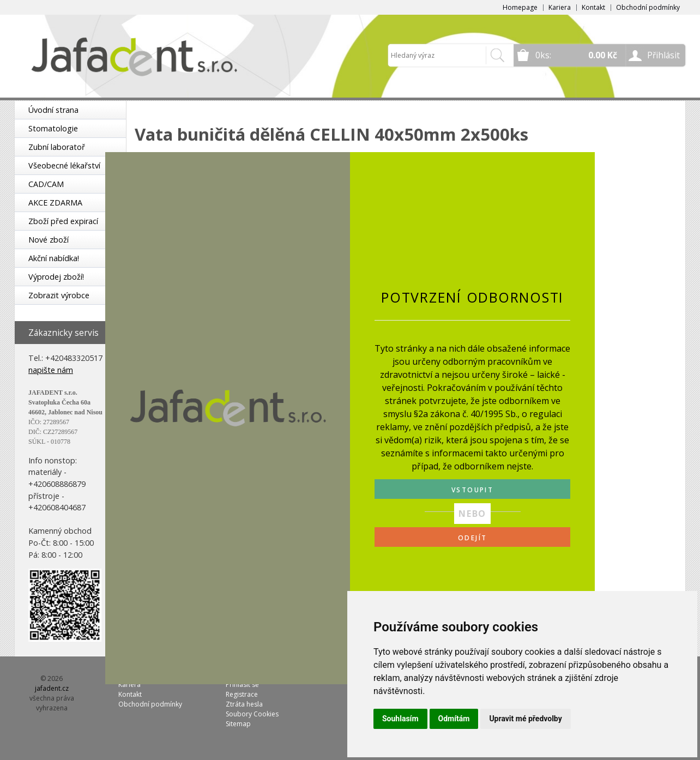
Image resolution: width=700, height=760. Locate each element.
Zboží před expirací (63, 221)
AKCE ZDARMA (55, 203)
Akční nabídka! (54, 258)
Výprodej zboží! (56, 277)
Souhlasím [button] (400, 719)
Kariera (560, 7)
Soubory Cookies (252, 714)
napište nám (51, 370)
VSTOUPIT (472, 490)
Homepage (520, 7)
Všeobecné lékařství (64, 165)
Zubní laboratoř (57, 147)
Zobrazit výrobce (59, 295)
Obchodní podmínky (648, 7)
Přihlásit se (242, 684)
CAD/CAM (46, 184)
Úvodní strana (53, 110)
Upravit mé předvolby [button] (525, 719)
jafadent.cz (52, 688)
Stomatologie (53, 128)
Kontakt (593, 7)
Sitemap (238, 724)
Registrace (242, 694)
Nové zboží (49, 240)
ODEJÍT (472, 538)
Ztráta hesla (244, 704)
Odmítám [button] (454, 719)
